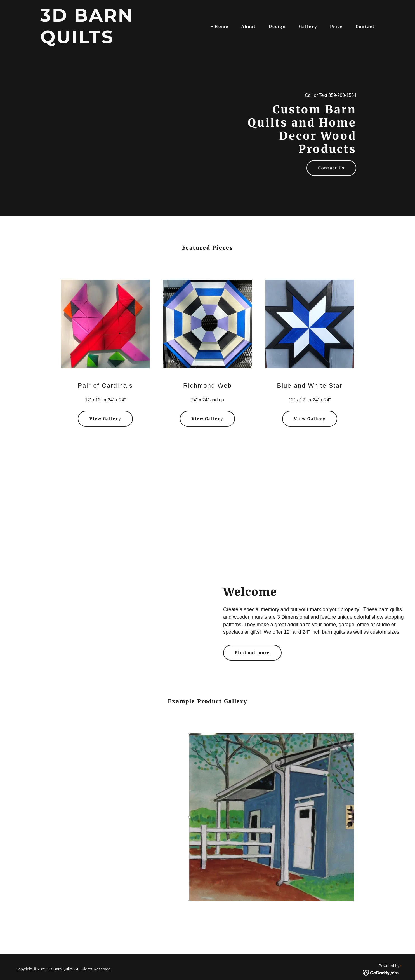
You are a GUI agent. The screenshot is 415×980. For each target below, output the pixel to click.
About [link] (249, 27)
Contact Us (331, 168)
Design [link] (277, 27)
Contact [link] (365, 27)
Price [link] (336, 27)
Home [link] (221, 27)
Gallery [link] (308, 27)
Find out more (252, 653)
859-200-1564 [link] (342, 95)
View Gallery (105, 419)
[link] (99, 42)
